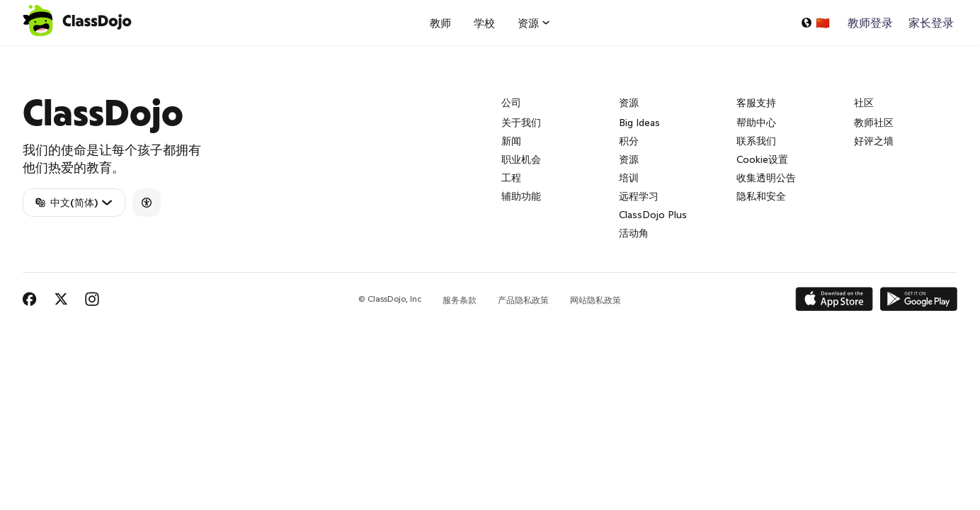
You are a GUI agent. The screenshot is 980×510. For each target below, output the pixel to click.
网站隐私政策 (596, 300)
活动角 (634, 233)
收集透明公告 (766, 178)
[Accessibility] (147, 203)
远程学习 (639, 196)
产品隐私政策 (523, 300)
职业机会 (521, 159)
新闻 (511, 141)
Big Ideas (639, 123)
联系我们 (756, 141)
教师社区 (874, 123)
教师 (440, 23)
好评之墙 (874, 141)
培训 (629, 178)
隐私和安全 (761, 196)
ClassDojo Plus (653, 215)
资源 (629, 159)
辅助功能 (521, 196)
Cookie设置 (762, 159)
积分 (629, 141)
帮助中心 (756, 123)
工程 (511, 178)
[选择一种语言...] (815, 23)
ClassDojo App (39, 54)
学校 (484, 23)
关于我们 (521, 123)
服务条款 (460, 300)
